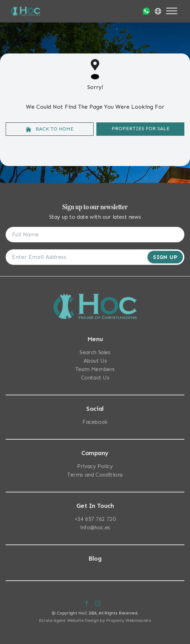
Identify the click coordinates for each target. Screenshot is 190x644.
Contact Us (95, 378)
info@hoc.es (95, 527)
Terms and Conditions (95, 475)
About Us (95, 361)
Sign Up (165, 257)
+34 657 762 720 (95, 519)
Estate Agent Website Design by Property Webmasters (95, 620)
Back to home (50, 129)
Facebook (95, 422)
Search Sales (95, 352)
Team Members (95, 369)
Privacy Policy (95, 466)
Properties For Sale (141, 129)
